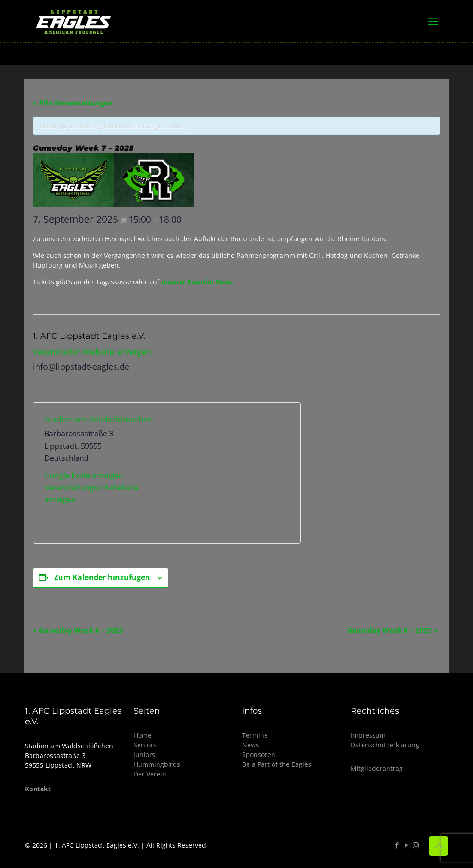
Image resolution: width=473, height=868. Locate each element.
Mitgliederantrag (377, 768)
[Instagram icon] (416, 845)
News (251, 745)
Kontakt (38, 789)
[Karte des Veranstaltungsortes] (228, 473)
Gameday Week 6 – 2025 (78, 630)
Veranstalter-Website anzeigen (92, 352)
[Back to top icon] (438, 846)
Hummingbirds (157, 764)
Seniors (145, 745)
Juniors (144, 755)
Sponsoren (259, 755)
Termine (255, 735)
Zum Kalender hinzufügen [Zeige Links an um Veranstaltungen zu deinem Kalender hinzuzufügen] (102, 577)
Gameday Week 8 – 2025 (393, 630)
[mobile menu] (433, 21)
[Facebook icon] (397, 845)
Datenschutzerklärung (385, 745)
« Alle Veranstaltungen (73, 103)
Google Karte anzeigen (84, 476)
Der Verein (150, 774)
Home (143, 735)
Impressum (368, 735)
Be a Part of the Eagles (277, 764)
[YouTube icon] (406, 845)
